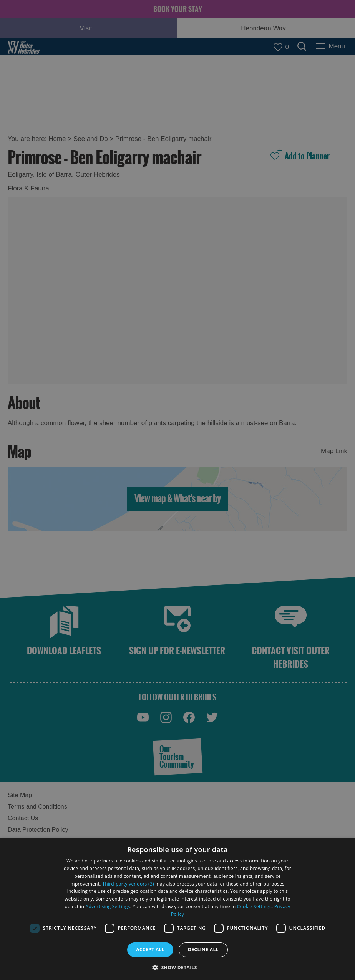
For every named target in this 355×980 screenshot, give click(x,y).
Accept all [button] (150, 949)
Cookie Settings (254, 906)
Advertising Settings (108, 906)
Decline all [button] (203, 949)
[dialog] (177, 909)
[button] (177, 967)
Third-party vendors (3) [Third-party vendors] (128, 884)
